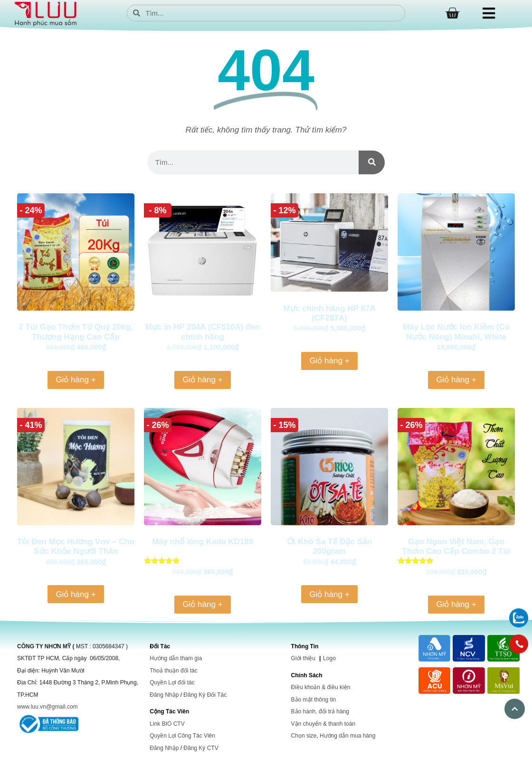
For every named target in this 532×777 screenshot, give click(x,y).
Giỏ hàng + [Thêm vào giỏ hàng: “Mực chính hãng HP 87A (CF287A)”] (329, 361)
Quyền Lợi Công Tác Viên (182, 736)
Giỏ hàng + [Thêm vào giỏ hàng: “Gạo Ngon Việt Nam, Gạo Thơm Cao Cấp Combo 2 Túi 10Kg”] (456, 604)
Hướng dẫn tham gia (176, 658)
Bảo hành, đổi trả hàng (320, 711)
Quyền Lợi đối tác (172, 682)
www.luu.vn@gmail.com (47, 707)
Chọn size (304, 736)
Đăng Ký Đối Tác (205, 695)
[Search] (372, 162)
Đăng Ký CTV (201, 748)
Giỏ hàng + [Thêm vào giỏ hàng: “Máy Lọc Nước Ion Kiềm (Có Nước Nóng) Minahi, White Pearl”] (456, 380)
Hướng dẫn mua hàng (347, 736)
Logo (329, 658)
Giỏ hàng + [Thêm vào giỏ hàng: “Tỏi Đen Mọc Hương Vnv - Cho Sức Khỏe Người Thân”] (76, 594)
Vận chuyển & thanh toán (323, 724)
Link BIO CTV (167, 724)
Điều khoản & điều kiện (321, 687)
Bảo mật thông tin (314, 700)
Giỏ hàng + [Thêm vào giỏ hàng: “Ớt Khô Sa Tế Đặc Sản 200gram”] (329, 594)
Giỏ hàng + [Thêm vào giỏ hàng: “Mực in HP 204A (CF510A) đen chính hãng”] (202, 380)
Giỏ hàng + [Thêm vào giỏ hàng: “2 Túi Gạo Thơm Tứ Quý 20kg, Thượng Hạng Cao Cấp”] (76, 380)
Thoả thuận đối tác (173, 671)
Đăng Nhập (164, 695)
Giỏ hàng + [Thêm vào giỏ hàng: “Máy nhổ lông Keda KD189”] (202, 604)
